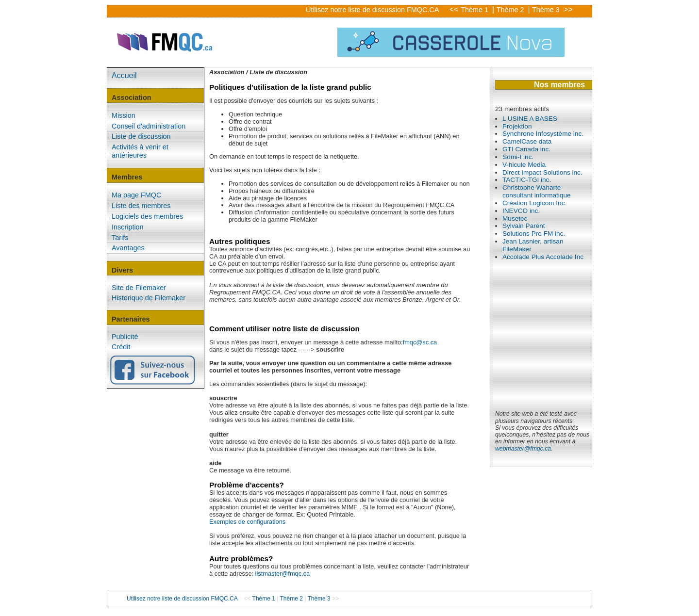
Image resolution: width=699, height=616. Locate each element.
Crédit (121, 347)
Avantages (128, 248)
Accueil (124, 75)
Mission (124, 115)
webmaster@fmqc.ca (523, 449)
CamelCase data (527, 141)
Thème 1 (475, 10)
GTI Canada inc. (526, 149)
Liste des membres (141, 206)
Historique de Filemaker (149, 298)
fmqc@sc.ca (420, 342)
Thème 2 (511, 10)
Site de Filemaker (139, 288)
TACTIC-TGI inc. (527, 180)
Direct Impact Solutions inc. (542, 172)
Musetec (515, 219)
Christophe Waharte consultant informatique (537, 191)
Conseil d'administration (149, 126)
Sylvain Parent (524, 226)
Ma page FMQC (136, 195)
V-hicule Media (524, 165)
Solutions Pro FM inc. (534, 234)
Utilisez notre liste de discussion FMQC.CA (372, 10)
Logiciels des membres (147, 216)
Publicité (125, 337)
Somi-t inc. (518, 157)
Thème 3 (547, 10)
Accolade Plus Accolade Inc (543, 257)
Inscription (128, 227)
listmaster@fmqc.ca (283, 574)
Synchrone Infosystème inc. (543, 134)
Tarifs (120, 238)
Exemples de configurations (247, 522)
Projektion (517, 126)
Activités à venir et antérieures (140, 151)
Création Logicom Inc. (534, 203)
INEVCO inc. (521, 211)
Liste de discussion (141, 136)
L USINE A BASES (530, 119)
